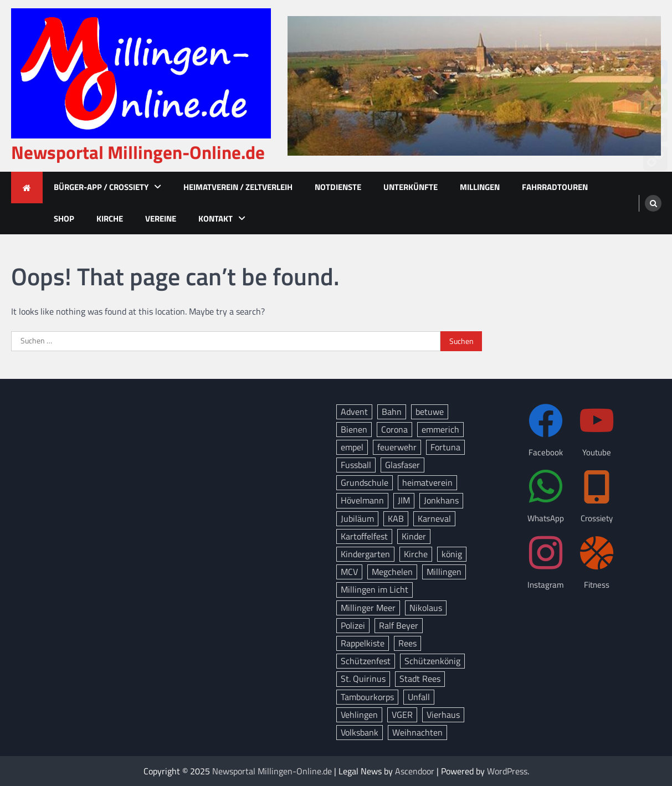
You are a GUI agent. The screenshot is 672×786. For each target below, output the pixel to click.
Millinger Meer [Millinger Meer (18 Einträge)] (368, 608)
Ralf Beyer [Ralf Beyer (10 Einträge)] (399, 625)
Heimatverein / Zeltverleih (238, 187)
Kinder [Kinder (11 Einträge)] (414, 536)
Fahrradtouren (555, 187)
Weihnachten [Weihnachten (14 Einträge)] (417, 732)
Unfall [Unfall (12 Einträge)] (419, 697)
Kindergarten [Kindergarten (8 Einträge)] (365, 554)
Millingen (480, 187)
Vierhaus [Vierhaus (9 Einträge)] (443, 715)
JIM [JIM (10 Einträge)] (404, 500)
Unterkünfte (411, 187)
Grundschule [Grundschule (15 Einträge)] (365, 482)
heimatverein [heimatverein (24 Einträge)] (427, 482)
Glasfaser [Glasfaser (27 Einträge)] (402, 465)
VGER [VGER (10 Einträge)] (402, 715)
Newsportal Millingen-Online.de (138, 152)
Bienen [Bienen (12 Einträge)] (354, 429)
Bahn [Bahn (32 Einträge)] (392, 412)
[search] (653, 203)
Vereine (161, 219)
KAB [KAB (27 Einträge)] (396, 518)
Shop (64, 219)
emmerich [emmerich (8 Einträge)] (440, 429)
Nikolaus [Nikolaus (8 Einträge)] (426, 608)
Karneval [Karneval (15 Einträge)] (434, 518)
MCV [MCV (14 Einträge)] (349, 572)
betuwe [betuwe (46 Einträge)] (430, 412)
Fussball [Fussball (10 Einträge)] (356, 465)
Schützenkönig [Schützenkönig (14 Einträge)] (432, 661)
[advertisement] (474, 86)
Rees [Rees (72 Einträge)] (407, 643)
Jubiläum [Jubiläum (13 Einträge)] (357, 518)
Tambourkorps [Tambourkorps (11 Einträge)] (367, 697)
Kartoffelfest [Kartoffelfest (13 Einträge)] (364, 536)
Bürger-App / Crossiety (101, 187)
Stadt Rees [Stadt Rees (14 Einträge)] (420, 679)
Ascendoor (415, 771)
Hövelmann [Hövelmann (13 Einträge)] (362, 500)
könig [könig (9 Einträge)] (452, 554)
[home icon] (27, 187)
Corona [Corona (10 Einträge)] (394, 429)
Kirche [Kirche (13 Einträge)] (416, 554)
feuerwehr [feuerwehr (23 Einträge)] (397, 447)
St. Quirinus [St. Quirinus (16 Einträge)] (363, 679)
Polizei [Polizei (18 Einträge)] (353, 625)
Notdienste (338, 187)
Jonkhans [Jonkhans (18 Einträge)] (441, 500)
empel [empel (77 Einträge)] (352, 447)
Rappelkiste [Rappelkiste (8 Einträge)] (363, 643)
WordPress (507, 771)
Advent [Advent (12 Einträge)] (354, 412)
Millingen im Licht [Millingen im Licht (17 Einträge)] (375, 589)
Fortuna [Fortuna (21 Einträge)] (445, 447)
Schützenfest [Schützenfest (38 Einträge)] (366, 661)
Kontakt (216, 219)
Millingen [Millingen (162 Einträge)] (444, 572)
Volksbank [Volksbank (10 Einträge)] (360, 732)
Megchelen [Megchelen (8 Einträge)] (392, 572)
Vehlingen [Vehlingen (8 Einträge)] (359, 715)
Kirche (110, 219)
